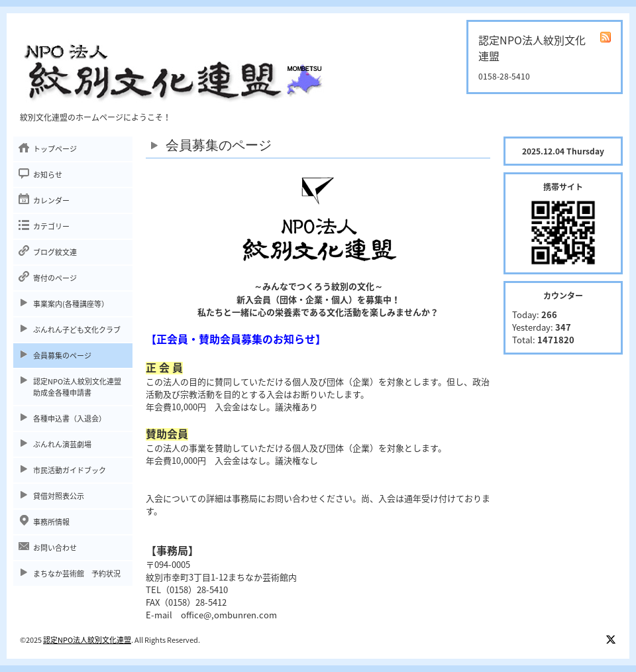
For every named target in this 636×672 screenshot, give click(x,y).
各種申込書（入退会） (70, 419)
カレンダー (51, 200)
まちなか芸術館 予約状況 (77, 574)
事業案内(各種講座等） (71, 304)
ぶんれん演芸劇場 (62, 444)
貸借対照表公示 (59, 496)
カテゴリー (51, 226)
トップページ (55, 149)
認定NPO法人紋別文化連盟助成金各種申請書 (77, 387)
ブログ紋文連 (55, 252)
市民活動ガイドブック (70, 470)
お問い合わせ (55, 548)
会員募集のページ (62, 356)
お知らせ (48, 175)
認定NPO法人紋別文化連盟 (87, 640)
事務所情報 (51, 522)
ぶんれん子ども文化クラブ (77, 330)
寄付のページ (55, 278)
